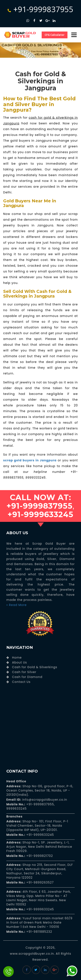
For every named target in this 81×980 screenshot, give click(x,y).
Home (17, 658)
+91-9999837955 (40, 9)
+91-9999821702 (39, 856)
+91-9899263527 (40, 882)
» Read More (16, 605)
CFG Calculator (55, 35)
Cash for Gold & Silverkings (35, 667)
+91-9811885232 (39, 932)
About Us (19, 662)
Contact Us (21, 682)
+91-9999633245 (40, 835)
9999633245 (16, 809)
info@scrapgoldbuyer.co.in (44, 800)
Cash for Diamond (27, 677)
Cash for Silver (24, 672)
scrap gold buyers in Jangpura (30, 460)
